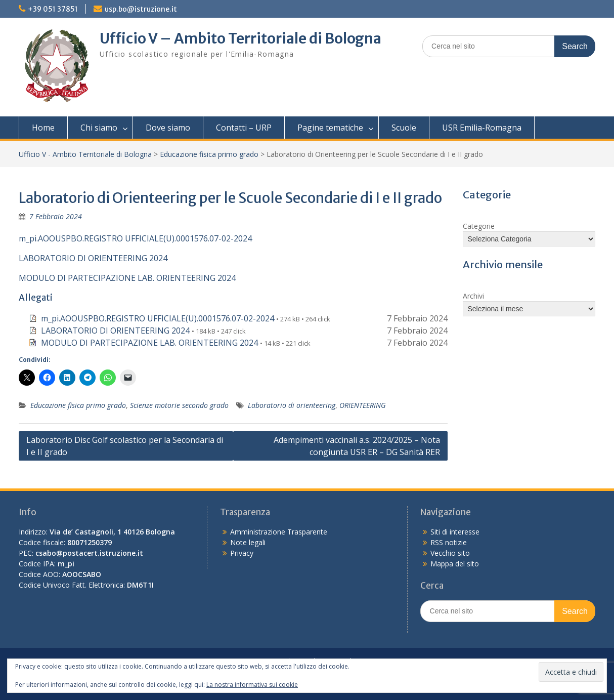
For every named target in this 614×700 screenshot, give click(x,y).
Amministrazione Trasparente (279, 532)
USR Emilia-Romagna (482, 128)
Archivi (473, 296)
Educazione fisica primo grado (209, 154)
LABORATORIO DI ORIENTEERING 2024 (93, 258)
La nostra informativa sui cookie (252, 685)
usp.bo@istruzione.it (141, 9)
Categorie (479, 226)
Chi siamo (99, 128)
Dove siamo (168, 128)
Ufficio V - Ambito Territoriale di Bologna (85, 154)
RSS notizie (449, 542)
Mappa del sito (455, 564)
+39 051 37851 (53, 9)
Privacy (242, 553)
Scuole (404, 128)
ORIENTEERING (363, 405)
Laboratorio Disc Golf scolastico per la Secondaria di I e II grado (125, 446)
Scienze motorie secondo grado (179, 405)
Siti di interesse (455, 532)
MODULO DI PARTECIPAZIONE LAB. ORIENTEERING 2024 (127, 278)
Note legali (248, 542)
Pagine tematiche (330, 128)
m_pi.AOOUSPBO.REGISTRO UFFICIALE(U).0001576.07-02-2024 (135, 238)
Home (43, 128)
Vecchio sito (450, 553)
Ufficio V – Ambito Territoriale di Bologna (240, 38)
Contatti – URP (244, 128)
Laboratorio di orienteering (292, 405)
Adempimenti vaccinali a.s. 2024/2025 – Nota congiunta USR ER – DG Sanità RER (357, 446)
